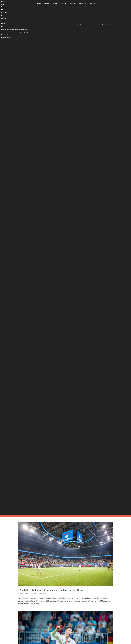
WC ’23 (46, 4)
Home (38, 4)
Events (56, 4)
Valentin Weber (24, 594)
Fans (64, 4)
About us (82, 4)
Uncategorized (42, 594)
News (73, 4)
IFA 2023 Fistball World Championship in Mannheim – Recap (51, 590)
